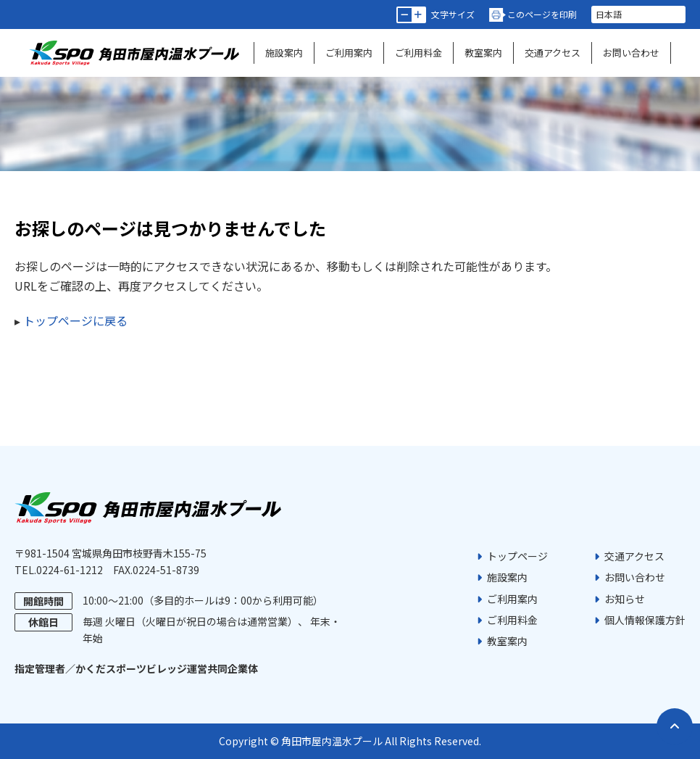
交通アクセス (553, 53)
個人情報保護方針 (645, 620)
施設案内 (284, 53)
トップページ (517, 556)
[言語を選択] (638, 14)
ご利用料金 (418, 53)
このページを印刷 (542, 14)
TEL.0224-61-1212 (59, 570)
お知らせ (625, 599)
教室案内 (483, 53)
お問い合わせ (631, 53)
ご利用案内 (349, 53)
